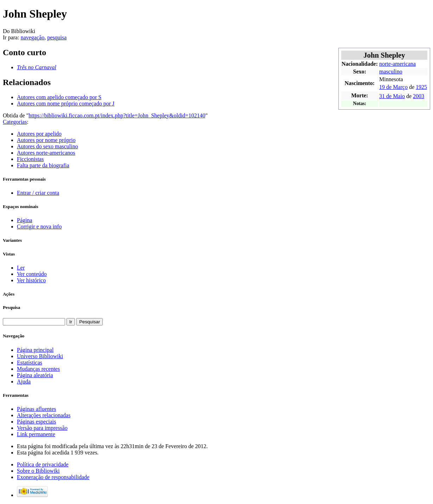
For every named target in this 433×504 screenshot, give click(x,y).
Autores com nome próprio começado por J (66, 104)
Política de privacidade (43, 464)
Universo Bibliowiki (40, 356)
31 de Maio (392, 96)
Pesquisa (11, 307)
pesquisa (57, 37)
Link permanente (36, 434)
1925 (421, 87)
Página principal (35, 350)
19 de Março (393, 87)
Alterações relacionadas (44, 415)
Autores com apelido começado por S (59, 97)
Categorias (15, 122)
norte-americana (397, 64)
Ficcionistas (30, 159)
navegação (33, 37)
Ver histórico (31, 280)
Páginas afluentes (37, 409)
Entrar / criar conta (38, 193)
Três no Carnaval (37, 67)
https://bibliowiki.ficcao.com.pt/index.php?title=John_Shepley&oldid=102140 (117, 115)
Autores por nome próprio (46, 140)
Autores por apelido (39, 134)
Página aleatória (35, 375)
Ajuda (24, 382)
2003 (419, 96)
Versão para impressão (42, 428)
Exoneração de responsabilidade (53, 477)
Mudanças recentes (38, 369)
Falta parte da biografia (43, 165)
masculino (391, 72)
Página (25, 220)
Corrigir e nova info (39, 227)
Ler (21, 268)
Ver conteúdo (32, 274)
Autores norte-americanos (46, 153)
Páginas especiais (37, 422)
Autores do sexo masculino (47, 146)
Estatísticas (30, 363)
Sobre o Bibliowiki (38, 471)
